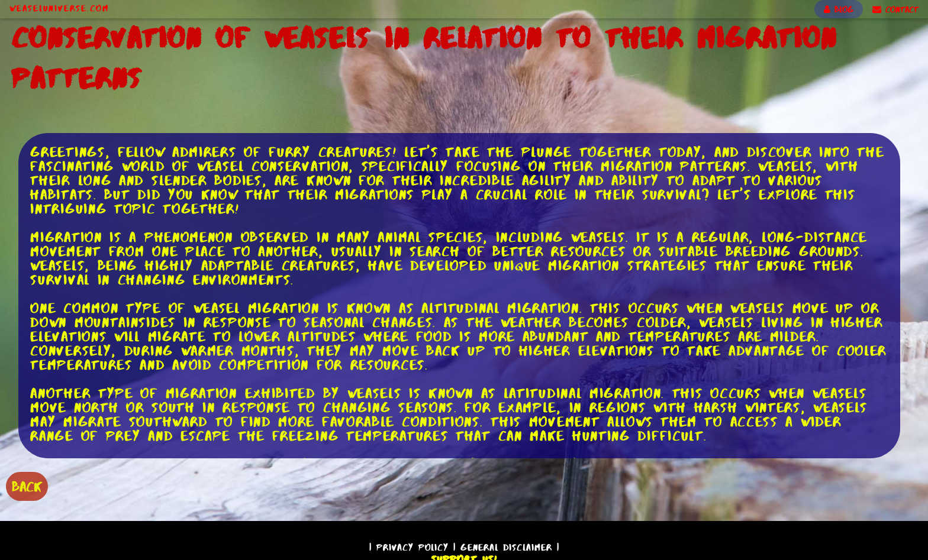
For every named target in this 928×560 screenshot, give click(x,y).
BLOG (839, 9)
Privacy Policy (413, 547)
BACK (27, 486)
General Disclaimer (506, 547)
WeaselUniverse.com (59, 8)
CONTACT (895, 9)
